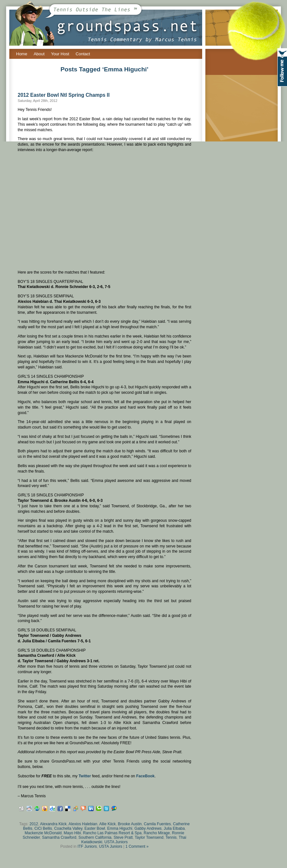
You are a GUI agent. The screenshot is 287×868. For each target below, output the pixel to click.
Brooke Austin (130, 824)
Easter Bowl (95, 828)
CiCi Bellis (43, 828)
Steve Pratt (123, 837)
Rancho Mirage (157, 833)
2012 (34, 824)
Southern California (95, 837)
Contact (83, 54)
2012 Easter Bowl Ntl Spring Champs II (64, 95)
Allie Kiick (108, 824)
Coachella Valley (68, 828)
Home (22, 54)
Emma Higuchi (120, 828)
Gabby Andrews (148, 828)
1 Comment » (137, 846)
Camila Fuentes (157, 824)
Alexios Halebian (83, 824)
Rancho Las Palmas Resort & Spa (112, 833)
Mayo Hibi (72, 833)
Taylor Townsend (149, 837)
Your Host (60, 54)
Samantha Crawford (59, 837)
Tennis (171, 837)
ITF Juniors (87, 846)
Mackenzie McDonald (43, 833)
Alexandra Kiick (54, 824)
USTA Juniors (116, 842)
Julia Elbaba (174, 828)
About (39, 54)
